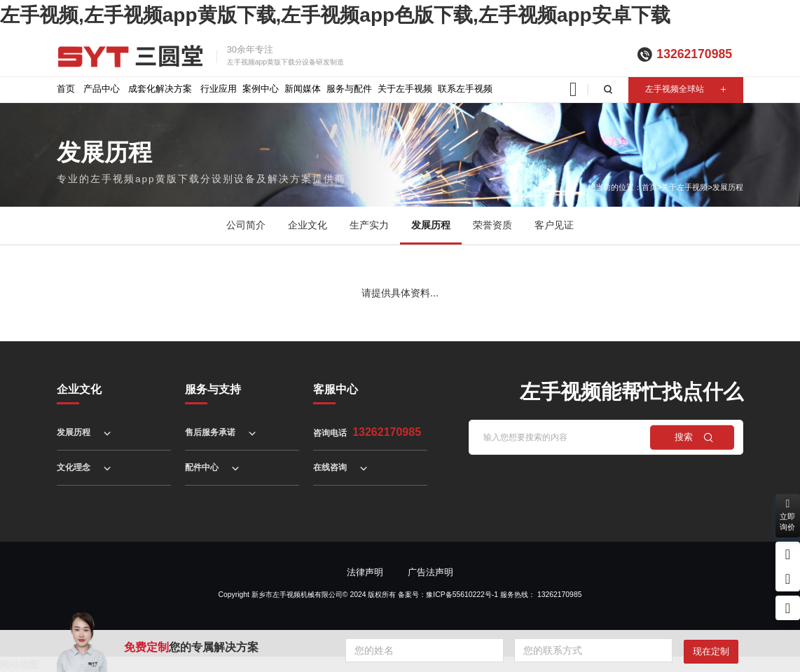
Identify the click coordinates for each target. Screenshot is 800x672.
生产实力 (369, 225)
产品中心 (102, 89)
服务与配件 (349, 89)
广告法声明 (430, 572)
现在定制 (711, 651)
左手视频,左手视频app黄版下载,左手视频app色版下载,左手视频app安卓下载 (335, 15)
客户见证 (554, 225)
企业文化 (308, 225)
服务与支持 (213, 389)
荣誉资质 (492, 225)
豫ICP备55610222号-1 (462, 595)
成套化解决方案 (160, 89)
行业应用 (219, 89)
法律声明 (365, 572)
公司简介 (246, 225)
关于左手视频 (405, 89)
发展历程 (728, 187)
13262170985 (694, 54)
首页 (66, 89)
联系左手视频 (465, 89)
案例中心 (261, 89)
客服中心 (336, 389)
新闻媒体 (303, 89)
